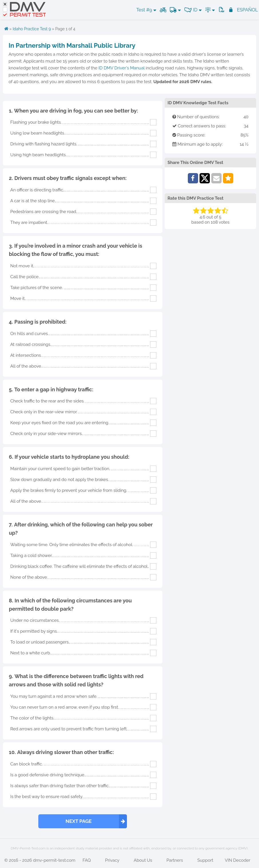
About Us (143, 860)
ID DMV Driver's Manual (121, 68)
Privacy (112, 860)
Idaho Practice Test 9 (32, 29)
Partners (175, 860)
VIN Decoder (237, 860)
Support (205, 860)
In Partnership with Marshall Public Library (72, 45)
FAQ (87, 860)
